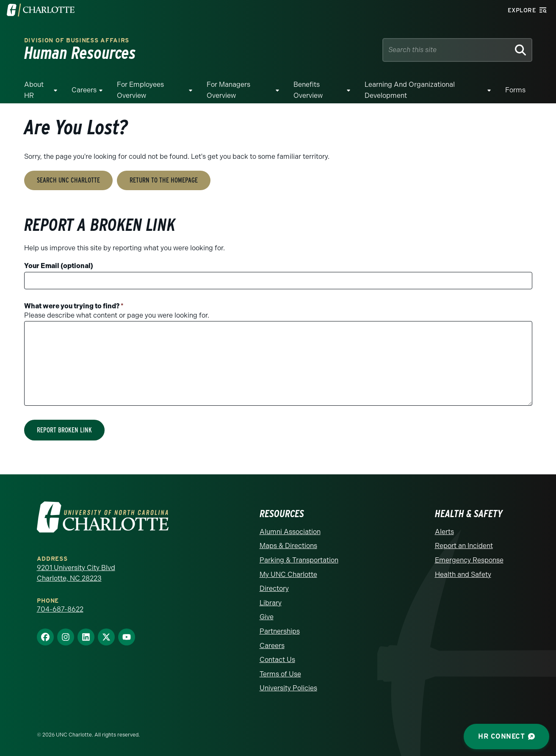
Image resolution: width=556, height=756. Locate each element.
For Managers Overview (228, 90)
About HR (34, 90)
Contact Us (277, 660)
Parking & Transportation (299, 560)
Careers (84, 90)
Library (271, 603)
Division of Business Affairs (77, 40)
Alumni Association (290, 532)
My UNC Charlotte (288, 575)
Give (267, 617)
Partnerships (280, 631)
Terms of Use (280, 674)
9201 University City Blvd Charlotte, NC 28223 (76, 573)
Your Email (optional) (59, 266)
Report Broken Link (64, 430)
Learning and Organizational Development (410, 90)
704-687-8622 (60, 609)
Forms (515, 90)
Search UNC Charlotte (68, 180)
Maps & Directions (288, 546)
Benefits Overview (308, 90)
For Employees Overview (140, 90)
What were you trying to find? (74, 306)
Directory (274, 588)
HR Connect (506, 736)
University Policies (288, 688)
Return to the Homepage (164, 180)
